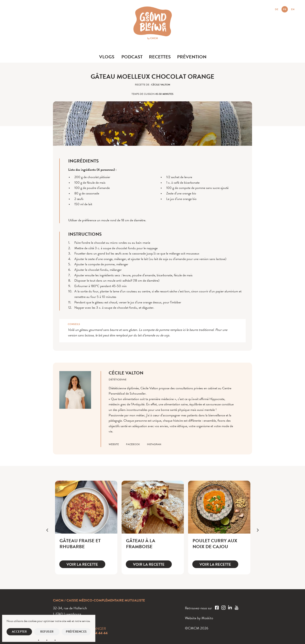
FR (285, 9)
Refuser (47, 632)
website (114, 444)
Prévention (192, 57)
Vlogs (107, 57)
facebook (133, 444)
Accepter (19, 632)
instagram (154, 444)
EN (293, 9)
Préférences (76, 632)
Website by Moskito (199, 618)
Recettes (160, 57)
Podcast (132, 57)
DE (277, 9)
